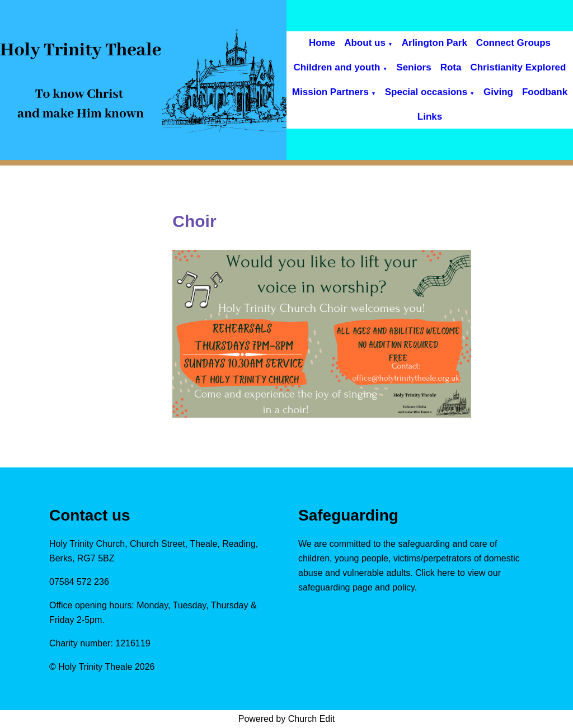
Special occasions (426, 92)
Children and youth (337, 67)
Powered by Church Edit (287, 719)
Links (430, 117)
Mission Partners (330, 92)
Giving (498, 92)
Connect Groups (513, 43)
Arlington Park (435, 43)
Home (322, 43)
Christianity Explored (518, 67)
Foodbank (545, 92)
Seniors (414, 67)
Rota (451, 67)
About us (365, 43)
